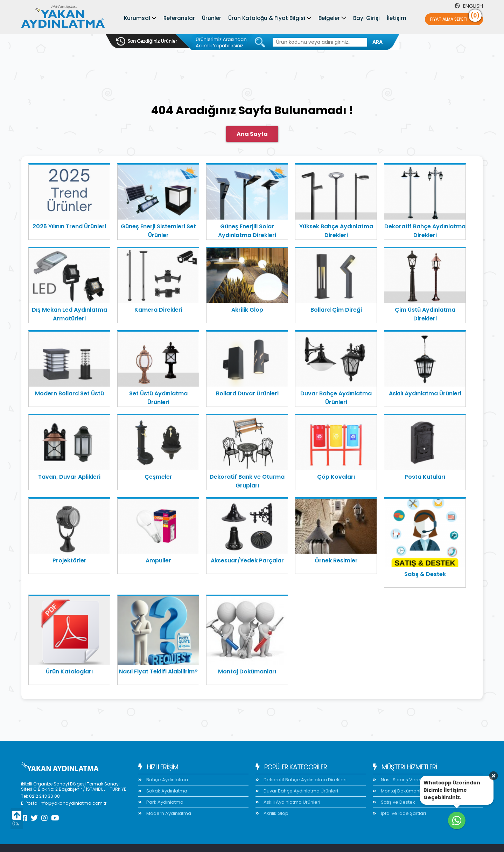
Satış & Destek (425, 574)
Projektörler (69, 560)
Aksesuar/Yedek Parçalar (247, 560)
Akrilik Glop (247, 310)
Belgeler (329, 18)
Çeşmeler (158, 477)
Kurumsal (137, 18)
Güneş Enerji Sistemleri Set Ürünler (158, 231)
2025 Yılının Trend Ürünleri (69, 226)
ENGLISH (469, 6)
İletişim (397, 18)
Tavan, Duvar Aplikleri (69, 477)
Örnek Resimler (336, 560)
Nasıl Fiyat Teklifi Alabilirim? (158, 671)
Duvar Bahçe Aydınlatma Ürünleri (336, 398)
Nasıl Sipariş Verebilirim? (408, 780)
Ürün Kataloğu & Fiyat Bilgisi (267, 18)
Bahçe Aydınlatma (167, 780)
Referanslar (179, 18)
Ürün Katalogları (69, 671)
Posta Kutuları (425, 477)
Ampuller (158, 560)
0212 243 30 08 (44, 796)
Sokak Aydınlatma (166, 791)
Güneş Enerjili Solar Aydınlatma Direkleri (247, 231)
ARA (377, 42)
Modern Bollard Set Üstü (69, 393)
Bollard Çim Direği (336, 310)
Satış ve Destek (397, 802)
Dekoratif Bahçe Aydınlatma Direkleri (425, 231)
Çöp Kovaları (336, 477)
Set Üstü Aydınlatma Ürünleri (158, 398)
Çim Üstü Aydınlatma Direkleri (425, 314)
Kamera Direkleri (158, 310)
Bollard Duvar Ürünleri (247, 393)
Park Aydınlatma (164, 802)
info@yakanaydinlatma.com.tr (73, 803)
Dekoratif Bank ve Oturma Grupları (247, 481)
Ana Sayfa (252, 134)
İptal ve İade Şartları (403, 813)
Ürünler (212, 18)
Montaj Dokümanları (247, 671)
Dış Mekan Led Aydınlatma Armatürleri (69, 314)
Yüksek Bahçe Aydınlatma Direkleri (336, 231)
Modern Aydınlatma (168, 813)
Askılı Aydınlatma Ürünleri (425, 393)
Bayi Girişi (366, 18)
